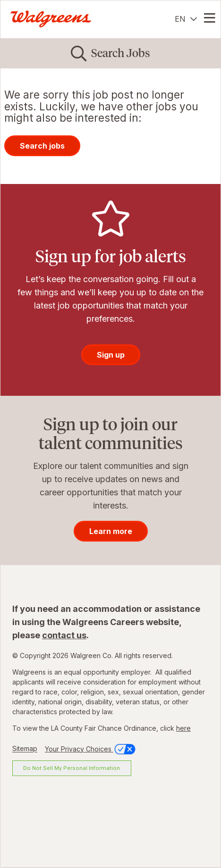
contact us (64, 635)
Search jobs (42, 146)
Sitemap (25, 749)
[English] (186, 19)
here (183, 728)
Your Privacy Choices (91, 749)
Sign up (111, 355)
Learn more (111, 531)
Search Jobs (121, 53)
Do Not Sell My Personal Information (72, 768)
